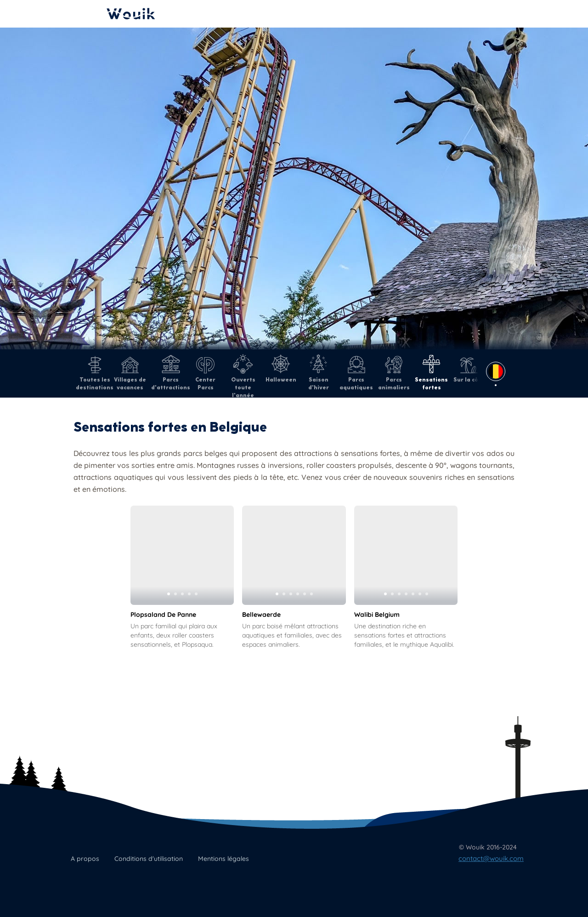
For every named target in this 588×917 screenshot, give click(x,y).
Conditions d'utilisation (149, 859)
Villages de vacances (130, 373)
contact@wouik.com (491, 858)
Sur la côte (469, 369)
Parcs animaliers (394, 373)
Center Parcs (205, 373)
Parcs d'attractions (171, 373)
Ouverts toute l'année (243, 376)
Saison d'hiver (319, 373)
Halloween (281, 369)
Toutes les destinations (95, 373)
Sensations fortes (431, 373)
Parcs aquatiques (356, 373)
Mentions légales (223, 859)
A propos (85, 859)
